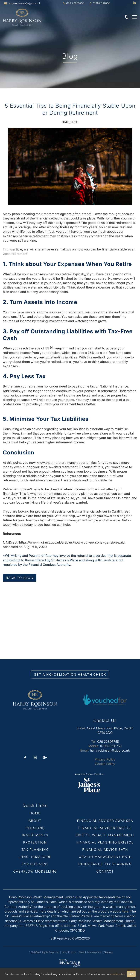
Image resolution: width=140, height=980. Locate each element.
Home (35, 813)
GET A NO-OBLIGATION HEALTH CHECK (70, 674)
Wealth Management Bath (105, 857)
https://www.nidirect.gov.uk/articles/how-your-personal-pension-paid (72, 542)
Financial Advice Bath (105, 850)
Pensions (35, 828)
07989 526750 (111, 746)
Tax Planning (35, 850)
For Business (35, 864)
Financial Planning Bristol (105, 842)
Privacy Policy (105, 759)
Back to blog (20, 578)
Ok (131, 974)
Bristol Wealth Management (105, 835)
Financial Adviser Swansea (105, 821)
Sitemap (108, 952)
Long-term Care (35, 857)
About (35, 821)
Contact (105, 871)
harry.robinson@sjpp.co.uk (24, 3)
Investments (35, 835)
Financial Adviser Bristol (105, 828)
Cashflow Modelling (35, 871)
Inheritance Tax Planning (105, 864)
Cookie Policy (105, 764)
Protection (35, 842)
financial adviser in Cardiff (102, 511)
